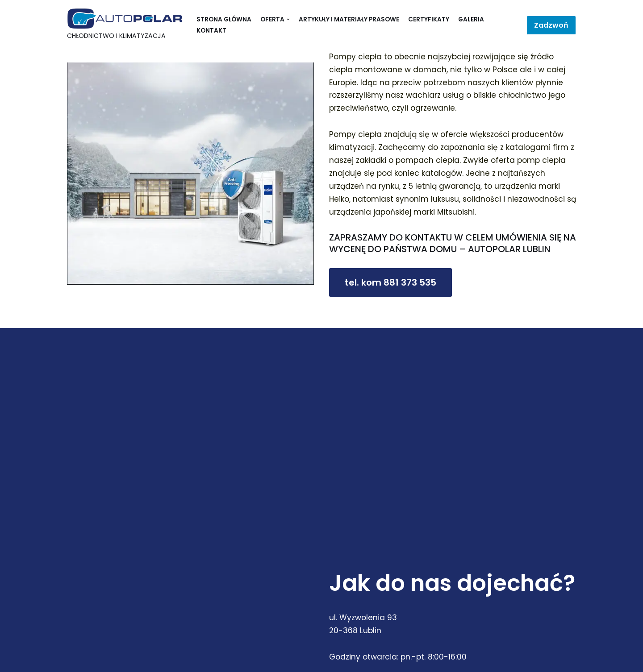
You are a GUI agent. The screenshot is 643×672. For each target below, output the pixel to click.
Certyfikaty (429, 19)
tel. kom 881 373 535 (390, 282)
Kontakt (211, 31)
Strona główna (224, 19)
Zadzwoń (551, 25)
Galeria (471, 19)
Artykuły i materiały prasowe (349, 19)
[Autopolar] (125, 25)
